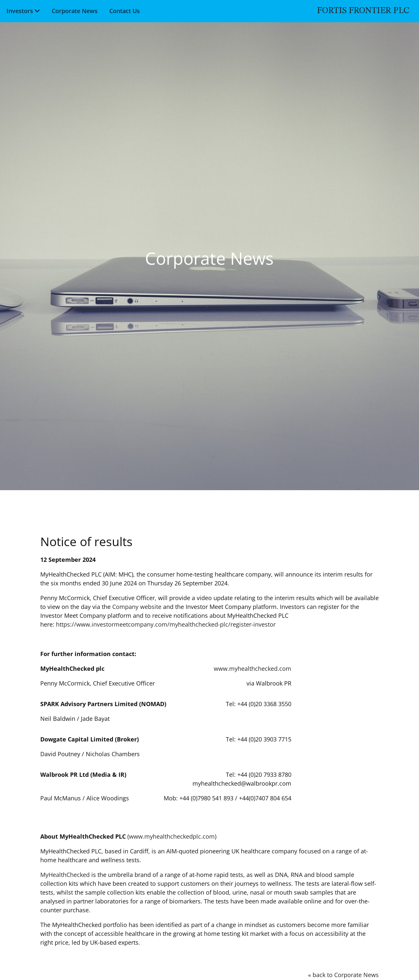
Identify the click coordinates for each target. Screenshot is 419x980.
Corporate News (74, 10)
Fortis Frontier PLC (364, 10)
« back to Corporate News (343, 975)
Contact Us (124, 10)
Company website (137, 607)
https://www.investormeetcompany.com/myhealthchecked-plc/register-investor (166, 624)
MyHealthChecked (65, 875)
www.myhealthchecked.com (253, 668)
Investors (19, 10)
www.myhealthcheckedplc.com (172, 836)
